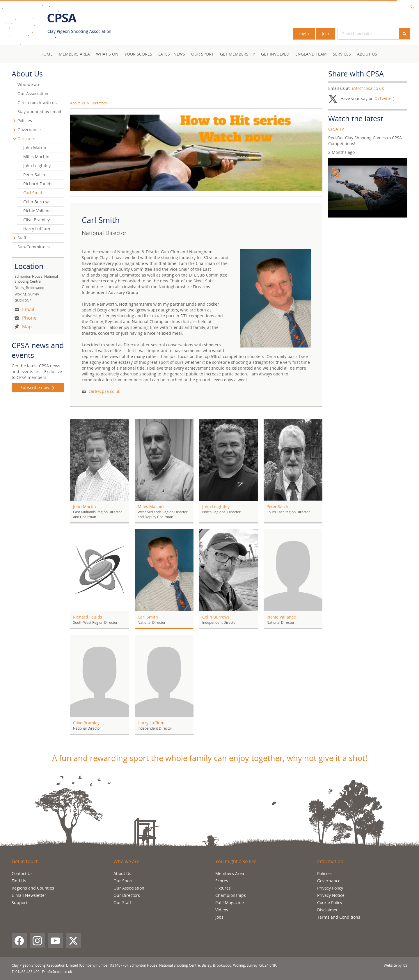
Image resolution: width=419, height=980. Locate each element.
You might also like (236, 861)
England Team (311, 54)
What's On (107, 54)
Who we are (29, 84)
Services (342, 54)
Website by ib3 (396, 965)
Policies (25, 121)
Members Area (230, 873)
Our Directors (127, 895)
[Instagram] (37, 941)
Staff (22, 238)
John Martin (35, 148)
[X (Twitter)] (73, 941)
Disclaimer (327, 910)
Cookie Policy (330, 903)
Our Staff (122, 903)
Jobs (219, 917)
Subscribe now (38, 388)
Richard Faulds (38, 184)
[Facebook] (19, 941)
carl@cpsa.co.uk (104, 391)
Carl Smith (33, 193)
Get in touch (25, 861)
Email (28, 309)
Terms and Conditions (339, 917)
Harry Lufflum (37, 229)
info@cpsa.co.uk (368, 88)
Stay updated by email (39, 112)
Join (325, 34)
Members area (74, 54)
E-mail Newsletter (29, 895)
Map (27, 327)
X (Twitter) (385, 98)
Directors (99, 103)
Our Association (33, 93)
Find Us (19, 881)
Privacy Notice (331, 895)
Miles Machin (36, 157)
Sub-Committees (34, 247)
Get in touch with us (37, 103)
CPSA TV (336, 129)
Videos (222, 910)
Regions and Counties (33, 888)
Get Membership (237, 54)
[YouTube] (55, 941)
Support (19, 903)
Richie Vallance (38, 211)
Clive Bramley (37, 220)
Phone (29, 318)
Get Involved (275, 54)
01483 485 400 (27, 972)
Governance (29, 130)
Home (47, 54)
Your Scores (138, 54)
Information (330, 861)
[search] (361, 34)
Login (304, 34)
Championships (231, 895)
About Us (367, 54)
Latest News (172, 54)
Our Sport (203, 54)
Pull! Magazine (230, 903)
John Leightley (37, 166)
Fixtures (223, 888)
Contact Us (22, 873)
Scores (222, 881)
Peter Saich (34, 175)
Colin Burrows (37, 202)
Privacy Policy (330, 888)
